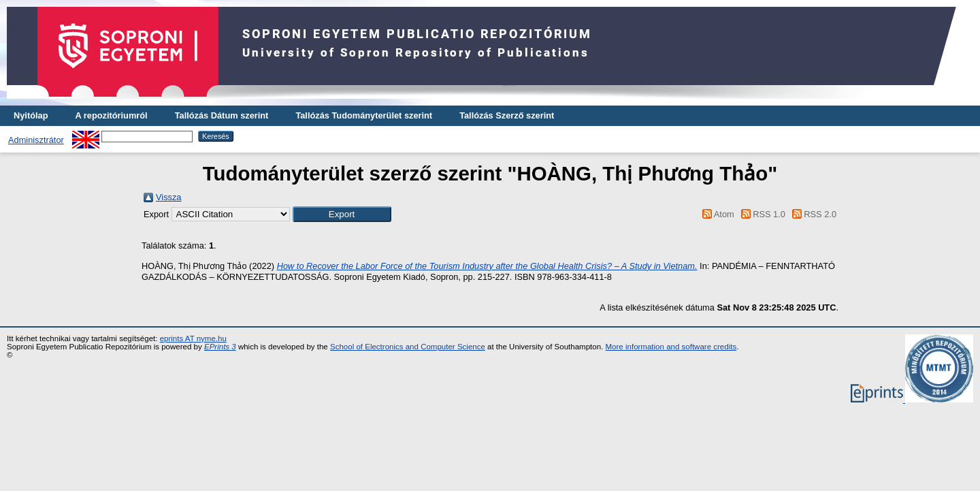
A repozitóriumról (111, 115)
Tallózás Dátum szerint (222, 115)
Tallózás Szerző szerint (507, 115)
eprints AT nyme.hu (193, 338)
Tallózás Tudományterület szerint (364, 115)
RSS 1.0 (761, 214)
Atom (716, 214)
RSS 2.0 (812, 214)
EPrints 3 (220, 347)
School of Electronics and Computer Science (408, 347)
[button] (342, 214)
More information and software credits (671, 347)
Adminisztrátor (36, 140)
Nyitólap (31, 115)
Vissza (168, 197)
